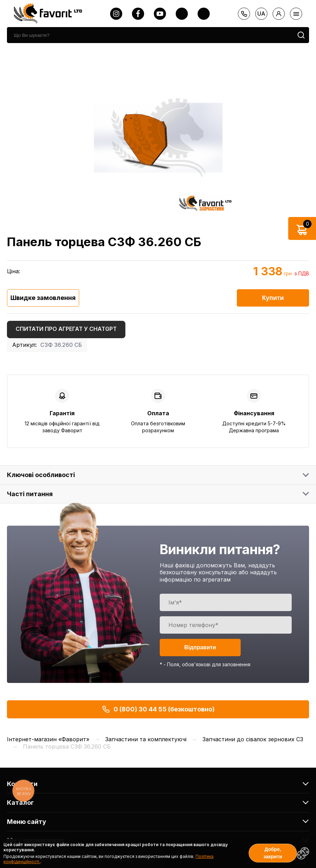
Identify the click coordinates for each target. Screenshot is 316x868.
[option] (158, 138)
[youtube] (160, 14)
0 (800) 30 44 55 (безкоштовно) (158, 709)
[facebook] (138, 14)
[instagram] (116, 14)
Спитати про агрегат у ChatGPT (66, 329)
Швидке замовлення (43, 298)
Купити (273, 298)
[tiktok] (204, 14)
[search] (150, 35)
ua (261, 14)
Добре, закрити (273, 853)
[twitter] (182, 14)
